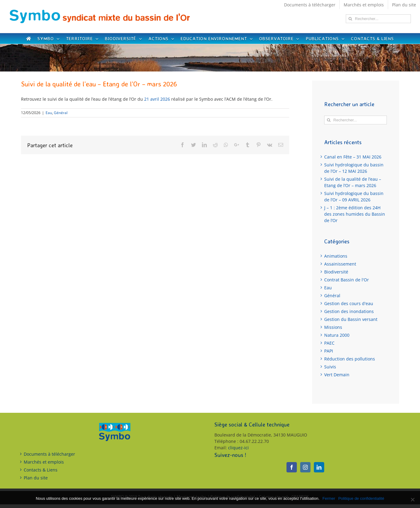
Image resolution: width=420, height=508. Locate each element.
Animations (336, 256)
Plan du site (36, 478)
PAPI (329, 351)
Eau (49, 113)
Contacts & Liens (41, 470)
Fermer (329, 498)
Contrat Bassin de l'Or (347, 280)
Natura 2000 (337, 335)
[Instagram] (305, 467)
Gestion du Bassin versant (351, 319)
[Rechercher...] (378, 19)
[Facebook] (292, 467)
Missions (333, 327)
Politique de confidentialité (361, 498)
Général (61, 113)
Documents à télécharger (49, 454)
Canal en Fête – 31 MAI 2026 (353, 157)
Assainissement (340, 264)
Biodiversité (336, 272)
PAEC (329, 343)
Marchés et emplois (44, 462)
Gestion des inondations (349, 311)
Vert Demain (337, 375)
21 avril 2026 (157, 99)
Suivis (330, 367)
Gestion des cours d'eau (349, 303)
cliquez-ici (238, 448)
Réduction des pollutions (350, 359)
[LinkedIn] (319, 467)
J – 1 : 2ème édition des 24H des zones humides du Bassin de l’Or (355, 214)
